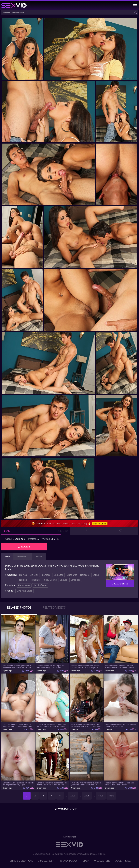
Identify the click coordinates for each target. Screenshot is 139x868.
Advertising (123, 861)
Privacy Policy (68, 861)
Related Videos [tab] (54, 607)
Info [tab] (7, 556)
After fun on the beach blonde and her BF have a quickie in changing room (85, 667)
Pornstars (35, 580)
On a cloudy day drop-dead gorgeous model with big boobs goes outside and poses (17, 725)
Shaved (64, 580)
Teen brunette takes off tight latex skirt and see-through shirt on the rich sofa (17, 667)
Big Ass (23, 575)
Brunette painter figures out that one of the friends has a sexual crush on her (51, 725)
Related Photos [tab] (19, 607)
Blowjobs (46, 575)
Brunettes (58, 575)
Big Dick (34, 575)
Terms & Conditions (21, 861)
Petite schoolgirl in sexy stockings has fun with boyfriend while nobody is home (86, 725)
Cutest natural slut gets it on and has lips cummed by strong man (120, 725)
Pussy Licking (50, 580)
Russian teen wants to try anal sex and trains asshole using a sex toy (120, 784)
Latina (96, 575)
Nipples (23, 580)
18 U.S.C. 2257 (46, 861)
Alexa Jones (24, 585)
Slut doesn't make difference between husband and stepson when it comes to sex (120, 667)
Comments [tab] (23, 556)
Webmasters (102, 861)
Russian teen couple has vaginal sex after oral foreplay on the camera (51, 667)
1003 (73, 796)
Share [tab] (39, 556)
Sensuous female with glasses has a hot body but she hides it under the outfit (52, 784)
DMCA (86, 861)
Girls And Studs (24, 591)
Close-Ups (72, 575)
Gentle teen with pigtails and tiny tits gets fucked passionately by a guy (18, 784)
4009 (101, 796)
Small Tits (76, 580)
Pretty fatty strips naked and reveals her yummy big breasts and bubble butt (86, 784)
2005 (87, 796)
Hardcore (85, 575)
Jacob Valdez (40, 585)
